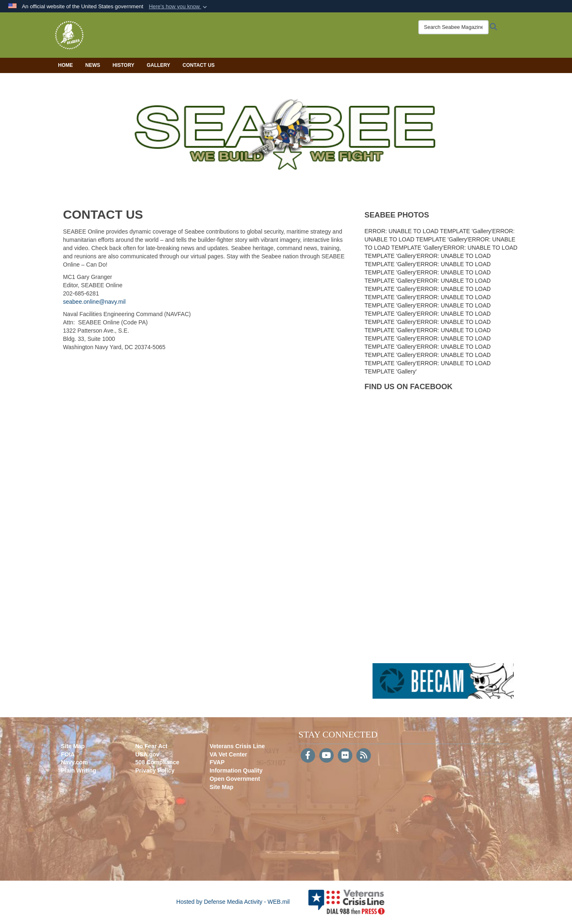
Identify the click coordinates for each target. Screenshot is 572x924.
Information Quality (236, 770)
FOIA (68, 754)
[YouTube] (326, 756)
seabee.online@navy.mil (95, 302)
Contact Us (199, 65)
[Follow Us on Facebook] (308, 756)
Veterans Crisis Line (237, 746)
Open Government (235, 779)
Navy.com (75, 762)
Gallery (158, 65)
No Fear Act (151, 746)
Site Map (73, 746)
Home (66, 65)
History (124, 65)
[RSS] (364, 756)
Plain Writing (79, 770)
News (93, 65)
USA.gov (147, 754)
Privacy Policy (155, 770)
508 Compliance (157, 762)
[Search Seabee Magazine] (453, 27)
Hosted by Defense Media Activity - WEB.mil (233, 902)
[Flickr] (345, 756)
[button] (179, 7)
